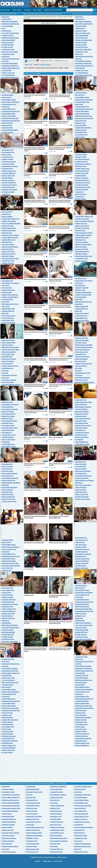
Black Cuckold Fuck (8, 497)
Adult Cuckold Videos (9, 116)
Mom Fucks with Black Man (57, 490)
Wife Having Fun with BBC (10, 347)
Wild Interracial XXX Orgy (10, 304)
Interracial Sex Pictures (50, 857)
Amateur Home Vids (8, 176)
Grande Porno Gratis (9, 499)
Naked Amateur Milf (8, 309)
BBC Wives (5, 485)
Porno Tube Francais (9, 316)
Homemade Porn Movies (10, 166)
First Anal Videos (7, 299)
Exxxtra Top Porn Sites (9, 501)
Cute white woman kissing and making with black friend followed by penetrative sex (60, 307)
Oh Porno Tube (7, 292)
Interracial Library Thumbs (10, 235)
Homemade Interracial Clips (11, 121)
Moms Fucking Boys (8, 440)
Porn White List (7, 433)
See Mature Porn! (7, 281)
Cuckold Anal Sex (8, 368)
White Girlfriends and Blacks (11, 483)
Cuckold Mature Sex (8, 444)
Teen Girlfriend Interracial (10, 478)
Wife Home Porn (7, 242)
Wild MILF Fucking (8, 256)
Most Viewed (37, 10)
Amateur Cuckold (40, 68)
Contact (38, 861)
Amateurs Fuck (7, 125)
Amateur (61, 68)
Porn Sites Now (7, 288)
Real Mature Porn (7, 169)
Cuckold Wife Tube (8, 45)
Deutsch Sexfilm (7, 217)
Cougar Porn (6, 194)
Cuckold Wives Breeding (10, 130)
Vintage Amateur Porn (9, 171)
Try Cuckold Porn (29, 569)
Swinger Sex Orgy (8, 226)
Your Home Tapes (8, 157)
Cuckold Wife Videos (9, 114)
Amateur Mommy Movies (10, 238)
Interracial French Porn (9, 185)
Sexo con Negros (7, 466)
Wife (53, 68)
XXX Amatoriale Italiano (9, 421)
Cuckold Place (7, 19)
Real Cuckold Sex (8, 490)
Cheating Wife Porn (8, 311)
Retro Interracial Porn (9, 254)
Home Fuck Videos (8, 430)
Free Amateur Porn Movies (10, 283)
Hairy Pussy (6, 285)
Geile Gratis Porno (8, 494)
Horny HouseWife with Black (11, 224)
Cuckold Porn (5, 10)
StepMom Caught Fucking (10, 38)
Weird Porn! (6, 17)
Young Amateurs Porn (9, 104)
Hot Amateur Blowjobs (9, 380)
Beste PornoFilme (8, 249)
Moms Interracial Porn (9, 352)
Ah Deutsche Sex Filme (9, 375)
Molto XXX (5, 313)
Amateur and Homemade (10, 295)
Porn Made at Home (8, 426)
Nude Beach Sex (7, 464)
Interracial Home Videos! (10, 428)
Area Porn (5, 61)
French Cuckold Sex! (9, 480)
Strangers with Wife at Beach (11, 385)
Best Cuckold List (8, 407)
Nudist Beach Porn (8, 320)
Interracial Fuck (7, 233)
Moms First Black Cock (83, 33)
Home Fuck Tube (7, 123)
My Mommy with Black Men (11, 24)
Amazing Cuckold (8, 35)
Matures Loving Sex (8, 180)
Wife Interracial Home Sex (10, 77)
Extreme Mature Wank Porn (11, 68)
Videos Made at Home (9, 447)
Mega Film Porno (7, 402)
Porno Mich (6, 302)
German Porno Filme (9, 323)
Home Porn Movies (8, 361)
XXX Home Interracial (9, 162)
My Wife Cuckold (7, 47)
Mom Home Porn (7, 364)
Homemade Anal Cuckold (10, 405)
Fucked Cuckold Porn (9, 183)
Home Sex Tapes (7, 492)
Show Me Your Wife (8, 340)
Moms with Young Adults (10, 52)
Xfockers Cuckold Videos (10, 247)
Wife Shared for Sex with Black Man (34, 543)
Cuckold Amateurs (8, 437)
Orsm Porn (5, 378)
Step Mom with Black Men (84, 40)
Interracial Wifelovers (9, 173)
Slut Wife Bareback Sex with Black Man (60, 569)
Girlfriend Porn (7, 31)
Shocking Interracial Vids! (10, 118)
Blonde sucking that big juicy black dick (35, 279)
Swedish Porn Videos (9, 231)
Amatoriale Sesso (8, 423)
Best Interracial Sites (9, 414)
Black (56, 68)
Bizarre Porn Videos (8, 416)
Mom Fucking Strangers (10, 473)
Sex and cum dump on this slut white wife (36, 332)
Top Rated (27, 10)
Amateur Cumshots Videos (11, 350)
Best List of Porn (7, 212)
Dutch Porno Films (8, 382)
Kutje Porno (6, 107)
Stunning (49, 68)
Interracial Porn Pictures (53, 10)
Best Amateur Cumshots (10, 409)
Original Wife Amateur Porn (11, 219)
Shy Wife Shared (7, 178)
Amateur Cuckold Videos (10, 297)
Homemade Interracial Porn (11, 59)
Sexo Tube (5, 371)
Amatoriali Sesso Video (9, 190)
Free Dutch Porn (7, 469)
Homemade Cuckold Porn (10, 66)
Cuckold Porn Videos (45, 65)
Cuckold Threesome (8, 187)
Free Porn (5, 373)
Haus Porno (6, 306)
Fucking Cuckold (7, 132)
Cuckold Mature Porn (9, 109)
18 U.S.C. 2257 (58, 861)
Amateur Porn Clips (8, 251)
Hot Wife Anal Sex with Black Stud (58, 543)
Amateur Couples (7, 159)
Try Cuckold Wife (7, 26)
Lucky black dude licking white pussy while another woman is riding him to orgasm (35, 149)
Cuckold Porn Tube (8, 261)
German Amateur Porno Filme (32, 490)
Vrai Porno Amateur (8, 245)
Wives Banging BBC (8, 40)
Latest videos (17, 10)
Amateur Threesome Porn (10, 366)
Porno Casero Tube (8, 354)
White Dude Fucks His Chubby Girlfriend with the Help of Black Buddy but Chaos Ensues (35, 650)
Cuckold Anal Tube (8, 164)
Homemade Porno (8, 150)
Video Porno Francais (9, 359)
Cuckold (66, 68)
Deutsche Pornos (7, 419)
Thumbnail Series (8, 95)
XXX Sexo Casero (8, 345)
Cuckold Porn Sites (8, 49)
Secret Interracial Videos (10, 487)
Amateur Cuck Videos (9, 221)
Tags (25, 68)
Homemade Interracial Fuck (11, 111)
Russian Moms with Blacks (11, 102)
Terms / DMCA (47, 861)
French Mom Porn (8, 476)
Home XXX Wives (7, 128)
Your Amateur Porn (8, 152)
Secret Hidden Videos (9, 100)
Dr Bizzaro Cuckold (8, 192)
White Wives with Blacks (10, 21)
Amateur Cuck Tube (8, 73)
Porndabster (6, 442)
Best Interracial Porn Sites (10, 258)
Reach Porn (6, 56)
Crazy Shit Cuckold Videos (10, 33)
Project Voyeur (7, 155)
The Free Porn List (8, 318)
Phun (4, 28)
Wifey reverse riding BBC (56, 437)
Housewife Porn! (7, 357)
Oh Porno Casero (7, 471)
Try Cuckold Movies (8, 75)
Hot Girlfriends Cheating (10, 63)
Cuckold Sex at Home (9, 435)
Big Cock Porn (7, 97)
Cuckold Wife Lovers (9, 240)
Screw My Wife (7, 70)
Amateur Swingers (8, 263)
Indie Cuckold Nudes (9, 343)
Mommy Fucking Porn (9, 228)
